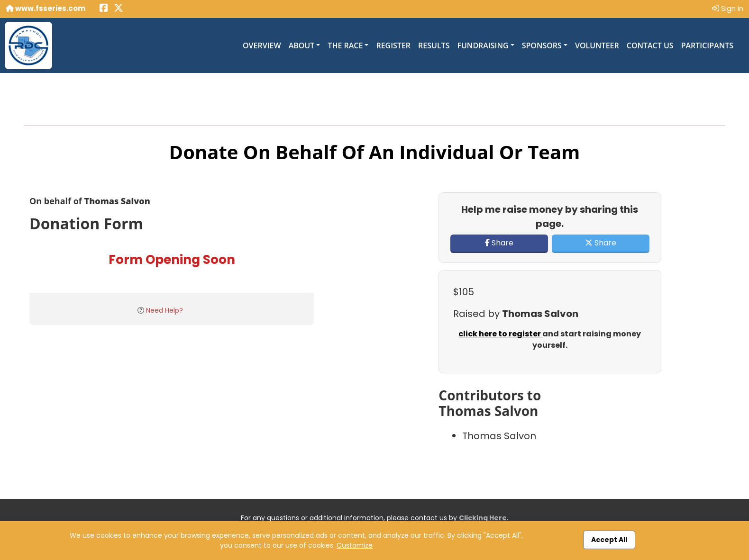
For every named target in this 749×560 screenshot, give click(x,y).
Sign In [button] (728, 8)
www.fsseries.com (46, 8)
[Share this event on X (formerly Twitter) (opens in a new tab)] (119, 9)
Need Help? (164, 310)
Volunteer (597, 45)
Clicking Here (483, 518)
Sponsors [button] (542, 45)
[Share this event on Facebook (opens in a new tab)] (104, 9)
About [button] (302, 45)
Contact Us (650, 45)
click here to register (500, 334)
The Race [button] (345, 45)
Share (499, 243)
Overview (262, 45)
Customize (355, 545)
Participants (707, 45)
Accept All (609, 540)
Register (393, 45)
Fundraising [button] (483, 45)
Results (434, 45)
